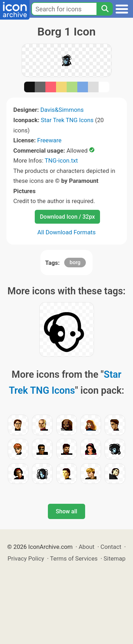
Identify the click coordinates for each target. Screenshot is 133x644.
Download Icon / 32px (67, 217)
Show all (66, 511)
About (87, 547)
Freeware (49, 140)
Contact (111, 547)
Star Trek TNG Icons (67, 120)
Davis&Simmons (62, 110)
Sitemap (115, 558)
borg (75, 262)
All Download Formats (66, 232)
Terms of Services (74, 558)
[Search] (105, 9)
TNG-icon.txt (61, 160)
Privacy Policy (26, 558)
